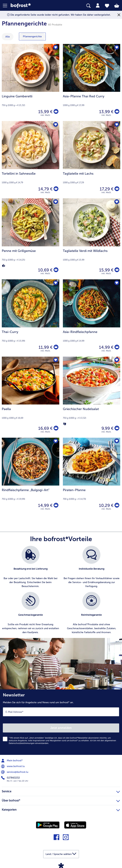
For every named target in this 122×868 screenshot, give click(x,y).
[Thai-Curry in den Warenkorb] (56, 347)
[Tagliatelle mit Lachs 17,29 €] (92, 160)
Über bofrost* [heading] (61, 800)
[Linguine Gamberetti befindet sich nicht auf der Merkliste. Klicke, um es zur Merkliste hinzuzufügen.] (55, 48)
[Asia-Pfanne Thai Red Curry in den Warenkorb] (117, 112)
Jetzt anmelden (61, 728)
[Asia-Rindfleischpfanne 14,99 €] (92, 318)
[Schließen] (119, 15)
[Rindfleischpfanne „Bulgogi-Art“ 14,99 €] (31, 476)
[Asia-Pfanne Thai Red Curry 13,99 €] (92, 83)
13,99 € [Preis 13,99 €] (106, 112)
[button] (7, 6)
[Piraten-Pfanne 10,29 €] (92, 476)
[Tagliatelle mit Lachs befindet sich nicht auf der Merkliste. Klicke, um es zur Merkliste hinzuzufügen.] (116, 125)
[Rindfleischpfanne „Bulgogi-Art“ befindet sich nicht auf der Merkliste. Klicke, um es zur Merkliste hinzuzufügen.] (55, 442)
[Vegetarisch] (65, 424)
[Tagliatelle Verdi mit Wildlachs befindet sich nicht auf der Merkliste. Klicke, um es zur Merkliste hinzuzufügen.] (116, 202)
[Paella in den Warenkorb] (56, 428)
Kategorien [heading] (61, 809)
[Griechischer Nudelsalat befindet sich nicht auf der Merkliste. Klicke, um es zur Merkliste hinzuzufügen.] (116, 360)
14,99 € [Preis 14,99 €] (106, 347)
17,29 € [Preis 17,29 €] (106, 189)
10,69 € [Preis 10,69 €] (45, 270)
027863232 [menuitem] (11, 778)
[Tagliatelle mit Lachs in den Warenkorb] (117, 189)
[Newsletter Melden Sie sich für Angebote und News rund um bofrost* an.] (61, 722)
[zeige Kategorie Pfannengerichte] (32, 36)
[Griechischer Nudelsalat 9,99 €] (92, 397)
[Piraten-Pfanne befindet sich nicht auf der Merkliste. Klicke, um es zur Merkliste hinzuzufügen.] (116, 442)
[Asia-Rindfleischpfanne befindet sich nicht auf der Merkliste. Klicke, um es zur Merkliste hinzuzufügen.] (116, 283)
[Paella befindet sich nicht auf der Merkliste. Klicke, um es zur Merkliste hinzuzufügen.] (55, 360)
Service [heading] (61, 791)
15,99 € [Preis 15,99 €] (45, 112)
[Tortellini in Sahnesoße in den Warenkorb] (56, 189)
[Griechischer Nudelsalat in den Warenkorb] (117, 428)
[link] (34, 6)
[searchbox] (88, 6)
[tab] (98, 6)
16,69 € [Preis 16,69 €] (45, 428)
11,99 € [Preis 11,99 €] (45, 347)
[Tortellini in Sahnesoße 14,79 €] (31, 160)
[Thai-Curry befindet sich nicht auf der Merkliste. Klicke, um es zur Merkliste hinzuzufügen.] (55, 283)
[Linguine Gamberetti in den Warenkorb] (56, 112)
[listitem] (31, 567)
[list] (61, 592)
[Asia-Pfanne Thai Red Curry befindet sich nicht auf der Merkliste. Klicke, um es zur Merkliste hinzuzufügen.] (116, 48)
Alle (8, 37)
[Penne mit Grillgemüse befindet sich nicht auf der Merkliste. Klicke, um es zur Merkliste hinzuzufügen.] (55, 202)
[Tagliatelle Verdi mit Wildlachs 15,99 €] (92, 239)
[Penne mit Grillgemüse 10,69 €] (31, 239)
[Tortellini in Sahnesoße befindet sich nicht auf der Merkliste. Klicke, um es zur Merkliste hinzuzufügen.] (55, 125)
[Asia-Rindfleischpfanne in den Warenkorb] (117, 347)
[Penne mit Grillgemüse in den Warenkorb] (56, 270)
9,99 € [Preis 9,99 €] (107, 428)
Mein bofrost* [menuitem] (12, 761)
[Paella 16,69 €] (31, 397)
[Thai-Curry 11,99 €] (31, 318)
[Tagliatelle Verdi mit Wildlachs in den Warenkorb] (117, 270)
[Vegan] (4, 266)
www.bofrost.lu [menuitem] (13, 766)
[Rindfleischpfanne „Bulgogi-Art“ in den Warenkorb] (56, 505)
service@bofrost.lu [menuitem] (15, 772)
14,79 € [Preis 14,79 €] (45, 189)
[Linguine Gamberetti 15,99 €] (31, 83)
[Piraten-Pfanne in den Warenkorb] (117, 505)
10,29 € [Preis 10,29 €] (106, 505)
